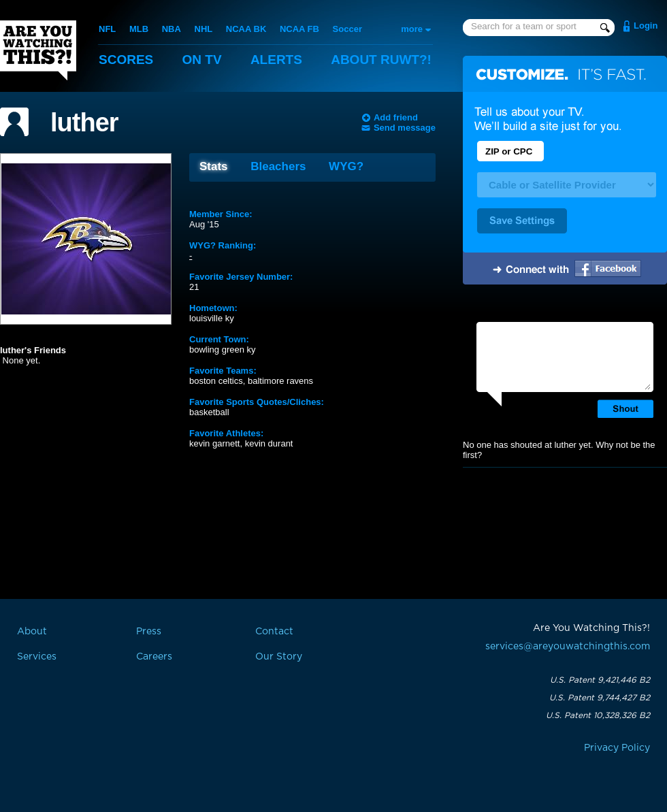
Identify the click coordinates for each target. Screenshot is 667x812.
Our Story (279, 657)
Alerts (276, 60)
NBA (172, 29)
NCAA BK (246, 29)
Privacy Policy (617, 748)
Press (149, 632)
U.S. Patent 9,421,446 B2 (600, 680)
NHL (204, 29)
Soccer (347, 29)
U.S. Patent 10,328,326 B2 (598, 715)
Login (646, 26)
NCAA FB (299, 29)
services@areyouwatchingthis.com (568, 647)
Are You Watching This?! (38, 50)
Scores (126, 60)
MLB (139, 29)
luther (84, 123)
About (381, 60)
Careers (154, 657)
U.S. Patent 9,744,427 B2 (600, 698)
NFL (107, 29)
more (412, 29)
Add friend (396, 117)
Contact (274, 632)
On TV (202, 60)
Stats (214, 166)
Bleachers (278, 166)
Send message (405, 128)
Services (37, 657)
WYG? (346, 166)
